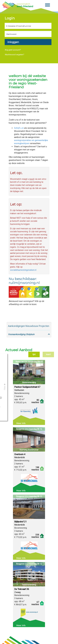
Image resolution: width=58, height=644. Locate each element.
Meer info (21, 423)
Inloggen (13, 42)
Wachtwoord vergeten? (14, 55)
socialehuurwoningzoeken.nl (23, 270)
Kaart (48, 354)
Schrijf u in (19, 128)
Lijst (34, 354)
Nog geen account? (13, 50)
